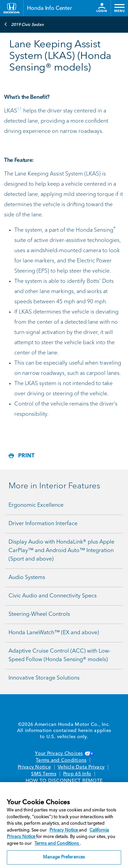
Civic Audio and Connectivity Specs (53, 596)
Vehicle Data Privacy (81, 767)
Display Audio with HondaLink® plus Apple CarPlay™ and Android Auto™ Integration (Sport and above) (61, 551)
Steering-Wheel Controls (39, 614)
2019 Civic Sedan (24, 24)
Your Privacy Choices (64, 753)
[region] (64, 825)
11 (19, 109)
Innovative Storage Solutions (44, 678)
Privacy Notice (34, 767)
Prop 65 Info (77, 774)
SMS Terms (44, 774)
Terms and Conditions (61, 760)
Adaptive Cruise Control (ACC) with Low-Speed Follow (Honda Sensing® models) (60, 656)
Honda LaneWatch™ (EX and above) (54, 633)
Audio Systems (27, 578)
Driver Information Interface (43, 524)
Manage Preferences (64, 857)
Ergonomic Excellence (36, 505)
